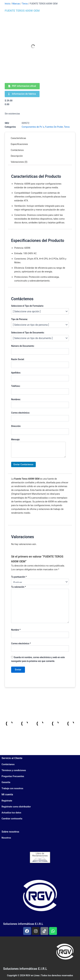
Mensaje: (16, 439)
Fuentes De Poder (54, 127)
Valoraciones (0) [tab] (19, 162)
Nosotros (6, 838)
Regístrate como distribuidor (16, 807)
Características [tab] (19, 138)
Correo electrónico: (20, 413)
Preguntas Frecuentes (13, 776)
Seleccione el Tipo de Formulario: (27, 306)
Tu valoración (19, 587)
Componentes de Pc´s (33, 127)
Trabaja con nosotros (12, 788)
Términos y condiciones (14, 770)
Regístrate (7, 801)
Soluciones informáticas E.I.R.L (23, 924)
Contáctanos (8, 764)
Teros (25, 4)
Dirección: (16, 426)
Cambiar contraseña (12, 819)
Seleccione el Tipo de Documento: (28, 333)
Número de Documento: (23, 346)
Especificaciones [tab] (19, 144)
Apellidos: (16, 373)
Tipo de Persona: (19, 319)
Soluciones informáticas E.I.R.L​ (25, 969)
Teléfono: (16, 386)
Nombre (16, 630)
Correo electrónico (21, 643)
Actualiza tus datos (11, 813)
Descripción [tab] (17, 156)
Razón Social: (18, 359)
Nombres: (16, 399)
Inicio (7, 4)
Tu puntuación (19, 577)
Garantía (6, 782)
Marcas (16, 4)
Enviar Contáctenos (23, 464)
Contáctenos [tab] (17, 150)
